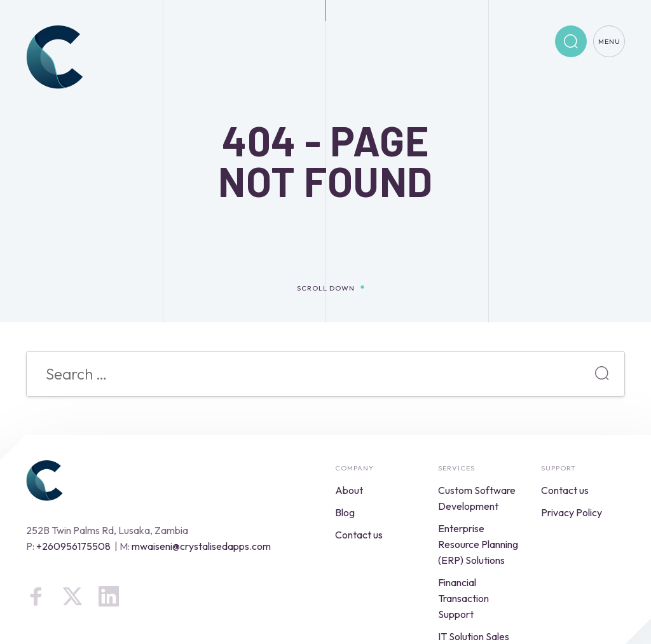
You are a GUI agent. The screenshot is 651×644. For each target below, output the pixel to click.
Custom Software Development (477, 498)
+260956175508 (73, 546)
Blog (345, 512)
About (349, 490)
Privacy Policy (572, 512)
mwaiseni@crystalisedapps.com (201, 546)
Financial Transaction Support (463, 598)
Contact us (359, 535)
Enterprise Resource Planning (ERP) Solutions (478, 544)
